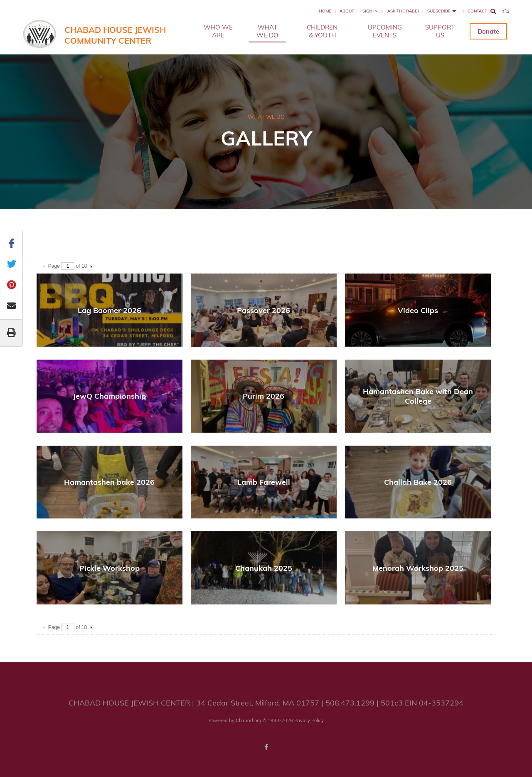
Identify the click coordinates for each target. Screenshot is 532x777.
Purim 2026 (264, 396)
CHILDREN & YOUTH (322, 31)
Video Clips (418, 310)
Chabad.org (249, 720)
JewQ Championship (109, 396)
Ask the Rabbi (403, 11)
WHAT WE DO (267, 31)
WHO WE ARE (218, 31)
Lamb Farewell (264, 482)
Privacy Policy (309, 720)
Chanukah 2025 (264, 568)
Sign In (370, 11)
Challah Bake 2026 (418, 482)
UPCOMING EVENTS (385, 31)
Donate (488, 31)
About (347, 11)
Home (325, 11)
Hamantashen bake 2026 (109, 482)
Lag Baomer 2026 (110, 310)
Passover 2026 (264, 310)
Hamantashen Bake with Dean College (418, 396)
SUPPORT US (440, 31)
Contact (477, 11)
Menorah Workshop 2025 (418, 568)
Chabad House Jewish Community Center (115, 35)
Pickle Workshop (110, 568)
